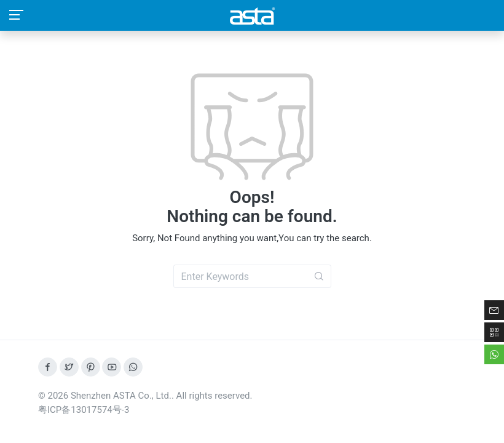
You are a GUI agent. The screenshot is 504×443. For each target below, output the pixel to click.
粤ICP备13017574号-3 (84, 410)
